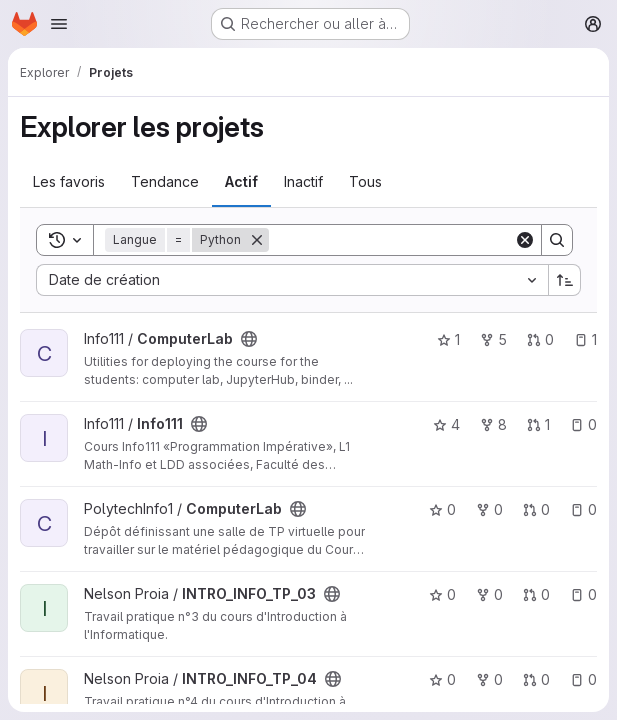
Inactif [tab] (303, 181)
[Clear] (525, 240)
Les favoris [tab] (69, 181)
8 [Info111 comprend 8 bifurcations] (493, 424)
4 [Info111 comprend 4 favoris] (446, 424)
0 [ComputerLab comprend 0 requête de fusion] (540, 339)
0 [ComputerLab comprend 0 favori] (442, 509)
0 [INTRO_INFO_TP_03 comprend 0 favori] (442, 594)
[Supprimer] (257, 240)
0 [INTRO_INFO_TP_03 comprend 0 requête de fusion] (536, 594)
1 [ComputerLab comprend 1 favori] (448, 339)
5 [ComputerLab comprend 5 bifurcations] (493, 339)
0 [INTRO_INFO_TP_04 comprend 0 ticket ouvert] (583, 679)
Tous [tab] (365, 181)
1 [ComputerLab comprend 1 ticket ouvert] (585, 339)
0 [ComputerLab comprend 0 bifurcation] (489, 509)
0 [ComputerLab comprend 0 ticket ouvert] (583, 509)
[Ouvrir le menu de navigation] (59, 24)
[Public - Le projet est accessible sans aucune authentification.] (249, 339)
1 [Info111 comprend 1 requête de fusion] (538, 424)
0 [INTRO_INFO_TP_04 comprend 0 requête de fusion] (536, 679)
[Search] (393, 240)
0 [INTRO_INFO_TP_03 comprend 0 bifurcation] (489, 594)
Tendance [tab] (165, 181)
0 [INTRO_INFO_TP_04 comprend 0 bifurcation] (489, 679)
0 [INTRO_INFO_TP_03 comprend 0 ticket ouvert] (583, 594)
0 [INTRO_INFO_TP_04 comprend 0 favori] (442, 679)
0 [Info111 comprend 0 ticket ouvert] (583, 424)
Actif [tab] (241, 181)
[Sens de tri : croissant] (565, 280)
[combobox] (292, 280)
